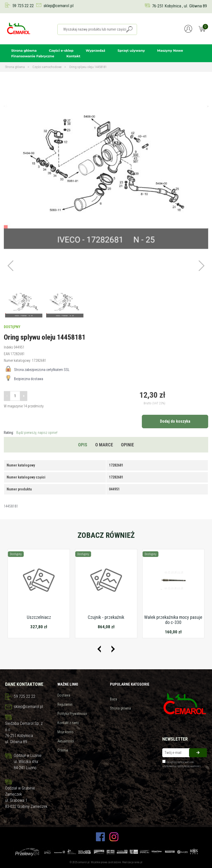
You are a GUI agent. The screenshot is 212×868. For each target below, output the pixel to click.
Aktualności (66, 741)
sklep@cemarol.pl (58, 6)
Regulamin (65, 704)
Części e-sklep (61, 50)
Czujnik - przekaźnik (106, 617)
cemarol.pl (84, 862)
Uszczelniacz (39, 617)
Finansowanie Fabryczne (33, 56)
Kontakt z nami (68, 723)
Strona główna (24, 50)
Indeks (8, 347)
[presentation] (99, 649)
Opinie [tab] (127, 445)
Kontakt (73, 56)
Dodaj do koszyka (175, 421)
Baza (114, 699)
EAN (7, 354)
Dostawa (64, 695)
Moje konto (65, 732)
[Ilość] (15, 396)
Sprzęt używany (131, 50)
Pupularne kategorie (130, 684)
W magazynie (13, 406)
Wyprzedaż (96, 50)
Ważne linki (68, 684)
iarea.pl (138, 862)
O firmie (63, 750)
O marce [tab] (104, 445)
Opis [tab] (83, 445)
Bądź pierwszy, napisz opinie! (37, 433)
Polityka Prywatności (72, 714)
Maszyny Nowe (170, 50)
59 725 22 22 (23, 6)
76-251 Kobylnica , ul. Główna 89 (179, 6)
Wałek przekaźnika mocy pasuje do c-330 (173, 620)
